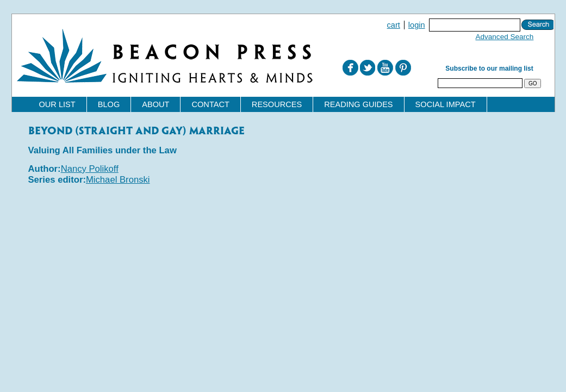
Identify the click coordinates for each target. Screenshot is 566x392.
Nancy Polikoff (90, 169)
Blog (109, 104)
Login (417, 25)
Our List (57, 104)
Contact (210, 104)
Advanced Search (505, 37)
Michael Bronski (118, 180)
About (156, 104)
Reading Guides (358, 104)
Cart (394, 25)
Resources (277, 104)
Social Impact (446, 104)
